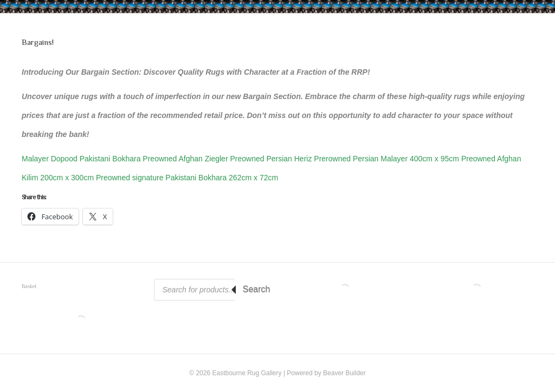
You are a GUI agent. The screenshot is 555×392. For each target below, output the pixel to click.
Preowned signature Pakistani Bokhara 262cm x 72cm (187, 178)
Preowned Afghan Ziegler (186, 159)
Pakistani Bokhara (111, 159)
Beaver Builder (344, 373)
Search (257, 289)
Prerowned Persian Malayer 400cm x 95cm (388, 159)
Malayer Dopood (51, 159)
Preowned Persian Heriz (272, 159)
